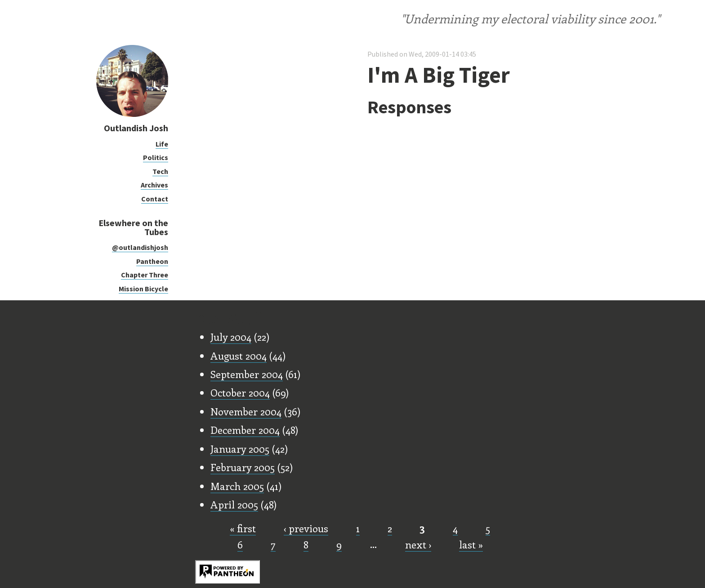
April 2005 (234, 504)
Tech (160, 171)
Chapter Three (145, 275)
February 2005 (243, 467)
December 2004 (245, 430)
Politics (156, 157)
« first (243, 528)
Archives (154, 185)
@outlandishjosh (140, 247)
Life (162, 144)
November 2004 (246, 411)
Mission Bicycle (143, 289)
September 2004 (247, 374)
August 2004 (239, 356)
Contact (155, 199)
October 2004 (240, 392)
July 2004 (231, 337)
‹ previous (306, 528)
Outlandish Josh (136, 128)
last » (471, 544)
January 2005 (240, 449)
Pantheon (152, 261)
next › (418, 544)
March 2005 (237, 486)
